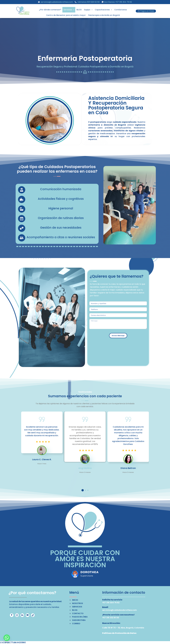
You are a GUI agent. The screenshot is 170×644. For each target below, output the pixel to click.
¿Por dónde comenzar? (50, 10)
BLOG (79, 10)
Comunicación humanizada (61, 189)
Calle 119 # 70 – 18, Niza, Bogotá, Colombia (123, 628)
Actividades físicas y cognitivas (61, 199)
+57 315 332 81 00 (111, 618)
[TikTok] (33, 615)
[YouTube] (28, 615)
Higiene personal (61, 208)
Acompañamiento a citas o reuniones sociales (61, 237)
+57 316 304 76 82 (111, 603)
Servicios (69, 10)
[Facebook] (12, 615)
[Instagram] (17, 615)
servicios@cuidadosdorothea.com (119, 610)
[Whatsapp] (7, 638)
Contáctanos (121, 10)
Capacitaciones (103, 10)
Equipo (88, 10)
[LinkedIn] (22, 615)
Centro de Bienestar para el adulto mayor (66, 15)
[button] (69, 10)
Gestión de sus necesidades (61, 228)
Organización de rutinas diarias (61, 218)
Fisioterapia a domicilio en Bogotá (104, 15)
